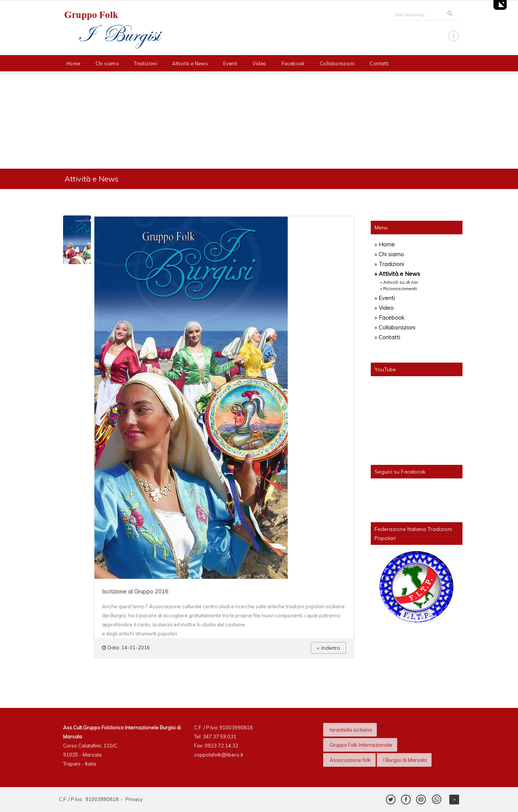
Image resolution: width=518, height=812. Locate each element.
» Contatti (387, 337)
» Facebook (389, 318)
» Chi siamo (389, 254)
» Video (384, 308)
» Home (385, 244)
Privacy (134, 799)
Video (260, 63)
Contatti (379, 63)
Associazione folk (350, 760)
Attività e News (190, 63)
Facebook (293, 63)
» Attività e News (397, 274)
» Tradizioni (389, 264)
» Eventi (385, 298)
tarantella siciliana (351, 730)
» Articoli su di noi (399, 282)
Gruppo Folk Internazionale (361, 745)
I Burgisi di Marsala (405, 760)
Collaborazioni (337, 63)
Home (73, 63)
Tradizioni (146, 63)
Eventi (230, 63)
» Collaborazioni (395, 327)
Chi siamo (107, 63)
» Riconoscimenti (399, 288)
